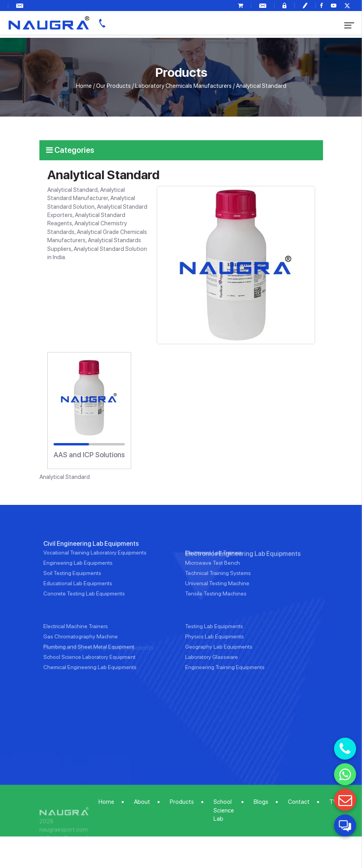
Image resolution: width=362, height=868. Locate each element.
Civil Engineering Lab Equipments (91, 578)
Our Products (113, 86)
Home (84, 86)
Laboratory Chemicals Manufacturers (183, 86)
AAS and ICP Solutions (89, 455)
